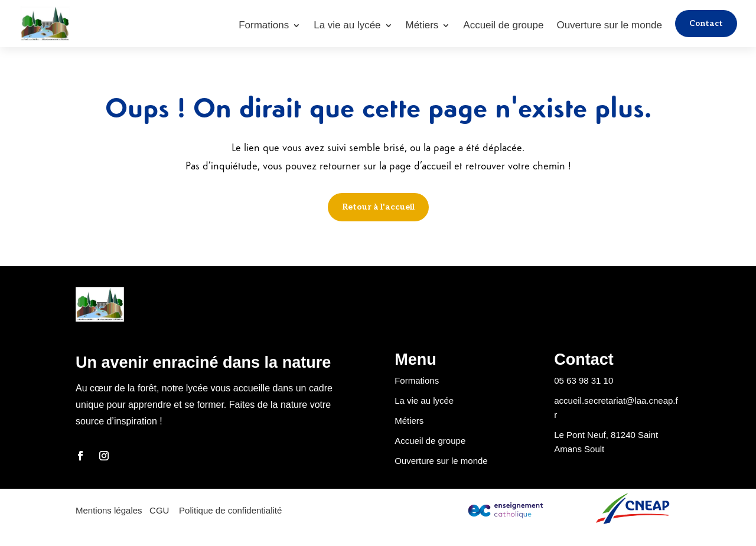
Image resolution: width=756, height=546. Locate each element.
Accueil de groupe (502, 26)
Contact (706, 23)
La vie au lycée (346, 26)
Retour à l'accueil (378, 207)
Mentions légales (110, 510)
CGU (159, 510)
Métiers (421, 26)
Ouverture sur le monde (608, 26)
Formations (263, 26)
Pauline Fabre (150, 539)
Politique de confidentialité (230, 510)
